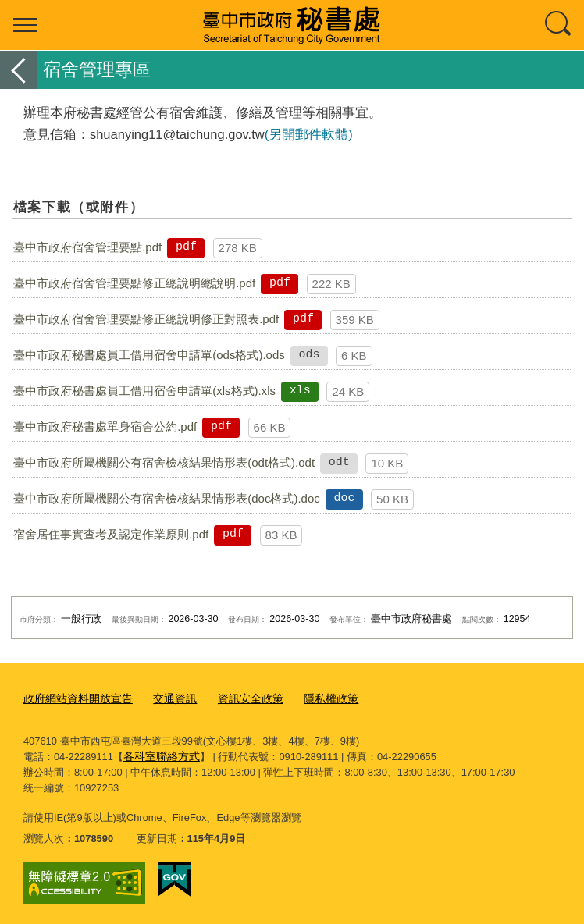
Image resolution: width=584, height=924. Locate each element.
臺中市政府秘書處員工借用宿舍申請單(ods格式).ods (149, 355)
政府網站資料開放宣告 (74, 698)
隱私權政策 (313, 698)
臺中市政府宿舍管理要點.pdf (87, 247)
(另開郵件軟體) (309, 134)
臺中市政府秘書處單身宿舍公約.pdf (105, 426)
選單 (25, 25)
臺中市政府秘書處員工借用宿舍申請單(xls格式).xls (144, 391)
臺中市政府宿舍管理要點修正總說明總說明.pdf (134, 283)
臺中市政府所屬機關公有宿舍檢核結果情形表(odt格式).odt (164, 462)
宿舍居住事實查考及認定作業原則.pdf (111, 534)
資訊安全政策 (237, 698)
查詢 (559, 25)
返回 (19, 70)
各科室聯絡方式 (159, 753)
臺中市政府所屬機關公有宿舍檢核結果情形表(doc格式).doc (167, 498)
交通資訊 (166, 698)
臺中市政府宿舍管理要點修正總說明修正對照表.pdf (146, 319)
